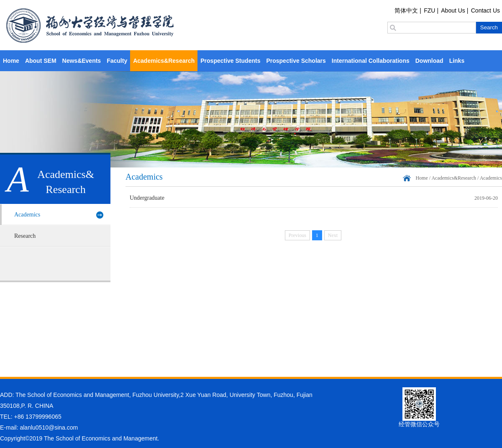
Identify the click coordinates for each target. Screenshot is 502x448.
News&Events (82, 61)
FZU (429, 10)
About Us (453, 10)
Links (457, 61)
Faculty (117, 61)
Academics (27, 215)
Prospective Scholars (296, 61)
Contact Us (485, 10)
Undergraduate (147, 198)
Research (25, 236)
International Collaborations (371, 61)
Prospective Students (230, 61)
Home (11, 61)
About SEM (41, 61)
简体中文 (406, 10)
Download (429, 61)
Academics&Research (164, 61)
